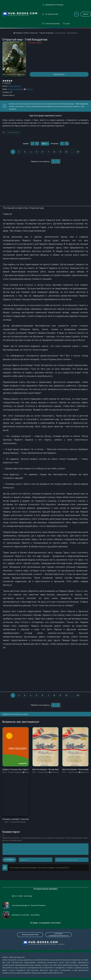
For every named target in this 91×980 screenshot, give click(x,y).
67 (78, 152)
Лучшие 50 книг (50, 14)
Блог (67, 24)
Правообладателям (30, 935)
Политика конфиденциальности (59, 935)
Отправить (9, 860)
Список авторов (51, 24)
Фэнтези (29, 89)
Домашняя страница (53, 5)
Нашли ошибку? (36, 42)
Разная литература (47, 33)
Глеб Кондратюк (15, 86)
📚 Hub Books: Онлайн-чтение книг (26, 33)
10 (66, 152)
